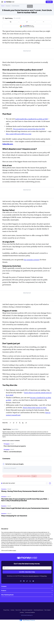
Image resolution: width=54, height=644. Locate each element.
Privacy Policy (44, 576)
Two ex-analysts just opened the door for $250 (29, 129)
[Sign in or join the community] (49, 2)
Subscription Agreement (34, 576)
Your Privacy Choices (27, 620)
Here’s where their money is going (35, 408)
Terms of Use (25, 576)
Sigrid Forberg (9, 18)
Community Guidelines (30, 612)
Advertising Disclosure (38, 610)
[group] (27, 506)
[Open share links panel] (27, 22)
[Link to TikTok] (27, 581)
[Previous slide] (47, 483)
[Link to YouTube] (33, 581)
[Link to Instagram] (21, 581)
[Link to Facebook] (24, 581)
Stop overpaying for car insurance (14, 516)
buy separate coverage (32, 260)
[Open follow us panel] (44, 22)
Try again (34, 476)
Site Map (22, 612)
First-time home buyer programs (15, 446)
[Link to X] (30, 581)
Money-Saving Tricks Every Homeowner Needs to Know (23, 491)
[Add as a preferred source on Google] (27, 26)
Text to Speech (48, 610)
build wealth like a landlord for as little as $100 (31, 119)
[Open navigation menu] (2, 2)
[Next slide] (50, 483)
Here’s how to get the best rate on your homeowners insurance (25, 508)
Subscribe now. (8, 144)
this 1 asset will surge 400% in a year (19, 134)
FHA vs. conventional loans (13, 452)
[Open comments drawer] (11, 22)
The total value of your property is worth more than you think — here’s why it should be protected (25, 500)
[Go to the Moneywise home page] (10, 2)
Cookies (12, 610)
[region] (27, 506)
